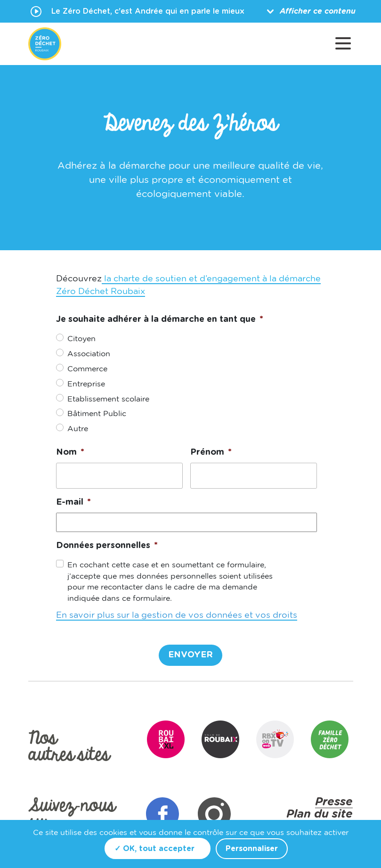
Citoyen (81, 339)
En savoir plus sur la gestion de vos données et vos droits (177, 615)
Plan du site (320, 814)
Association (89, 354)
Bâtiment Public (97, 414)
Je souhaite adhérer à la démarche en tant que (160, 319)
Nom (70, 452)
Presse (334, 802)
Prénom (211, 452)
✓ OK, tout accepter (154, 849)
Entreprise (86, 384)
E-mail (73, 502)
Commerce (87, 369)
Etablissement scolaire (108, 399)
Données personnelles (107, 546)
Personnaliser (252, 849)
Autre (78, 429)
